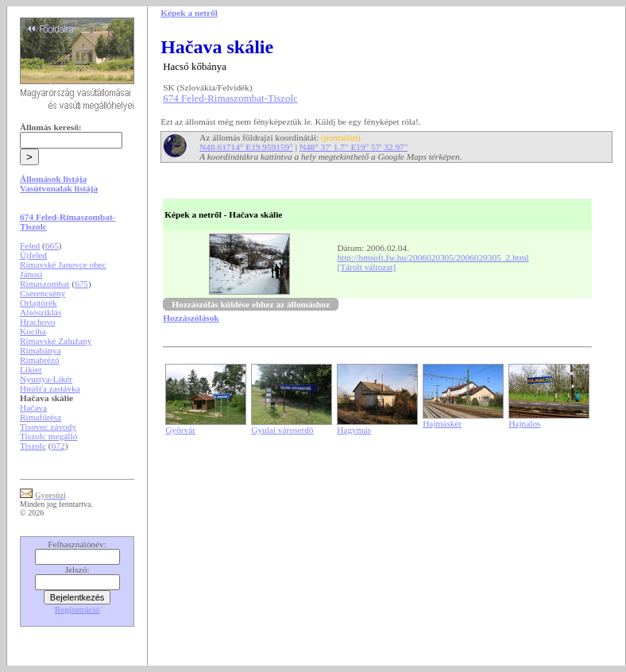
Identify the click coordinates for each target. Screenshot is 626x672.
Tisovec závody (48, 427)
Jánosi (31, 274)
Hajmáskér (442, 423)
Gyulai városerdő (282, 430)
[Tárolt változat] (366, 267)
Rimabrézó (40, 360)
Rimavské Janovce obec (63, 265)
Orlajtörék (39, 303)
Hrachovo (38, 322)
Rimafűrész (41, 417)
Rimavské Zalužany (56, 341)
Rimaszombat (44, 284)
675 (81, 284)
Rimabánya (41, 350)
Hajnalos (524, 423)
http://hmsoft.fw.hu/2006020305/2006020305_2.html (433, 257)
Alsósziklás (41, 312)
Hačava (33, 407)
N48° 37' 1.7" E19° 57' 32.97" (354, 147)
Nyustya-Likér (46, 379)
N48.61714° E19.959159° (246, 147)
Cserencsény (43, 293)
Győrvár (180, 430)
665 (52, 245)
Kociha (33, 331)
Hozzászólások (191, 318)
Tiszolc (33, 446)
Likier (31, 369)
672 (58, 446)
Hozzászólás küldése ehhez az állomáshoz (251, 304)
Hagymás (354, 430)
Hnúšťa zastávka (50, 388)
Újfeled (33, 255)
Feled (30, 245)
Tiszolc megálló (48, 436)
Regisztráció (77, 609)
